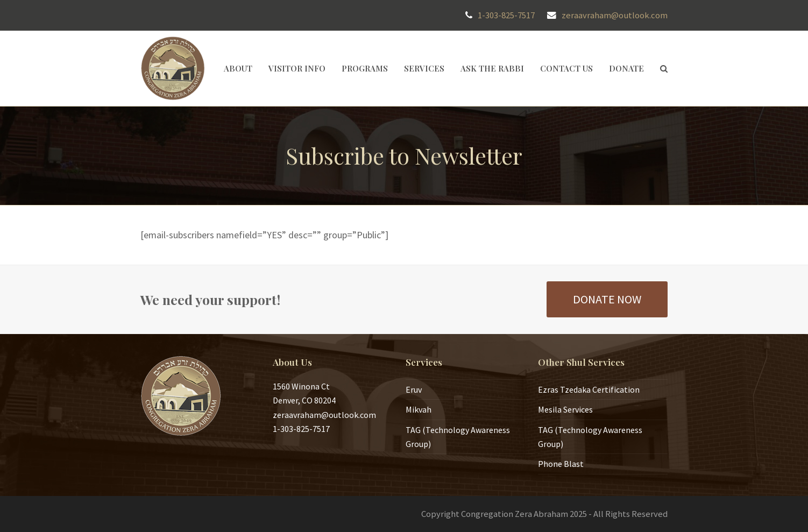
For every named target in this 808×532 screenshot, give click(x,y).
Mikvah (419, 409)
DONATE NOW (607, 299)
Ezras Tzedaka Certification (589, 389)
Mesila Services (565, 409)
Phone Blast (561, 464)
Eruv (414, 389)
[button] (664, 68)
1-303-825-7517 (506, 15)
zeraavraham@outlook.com (615, 15)
